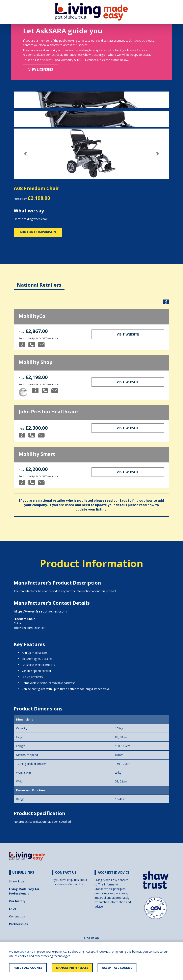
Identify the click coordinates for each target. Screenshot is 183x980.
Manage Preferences (72, 968)
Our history (17, 901)
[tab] (39, 282)
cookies (25, 952)
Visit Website (128, 334)
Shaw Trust (17, 881)
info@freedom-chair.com (30, 628)
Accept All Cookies (117, 968)
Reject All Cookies (28, 968)
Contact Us (76, 884)
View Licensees (41, 69)
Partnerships (18, 924)
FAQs (13, 909)
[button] (25, 154)
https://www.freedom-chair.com (40, 611)
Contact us (17, 916)
